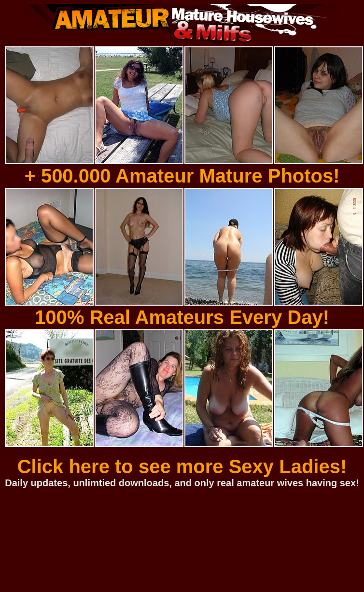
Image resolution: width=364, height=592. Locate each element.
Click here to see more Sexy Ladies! (182, 466)
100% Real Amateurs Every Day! (182, 317)
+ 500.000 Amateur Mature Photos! (182, 176)
